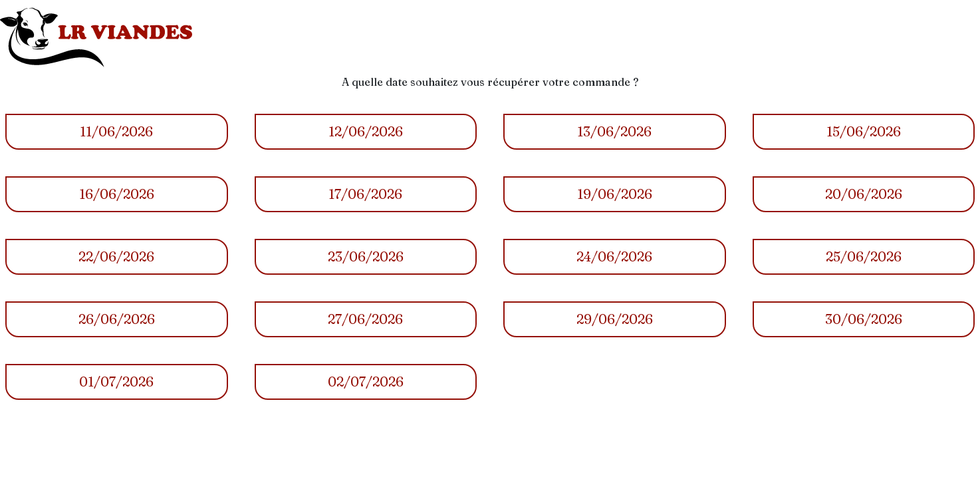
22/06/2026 (116, 256)
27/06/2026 (365, 319)
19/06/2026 (615, 194)
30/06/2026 (864, 319)
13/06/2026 (614, 131)
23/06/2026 (366, 256)
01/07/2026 (116, 382)
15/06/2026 (864, 131)
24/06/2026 (614, 256)
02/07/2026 (366, 382)
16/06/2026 (117, 194)
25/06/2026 (864, 256)
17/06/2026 (365, 194)
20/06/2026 (864, 194)
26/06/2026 (117, 319)
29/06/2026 (615, 319)
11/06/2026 (116, 131)
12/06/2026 (366, 131)
